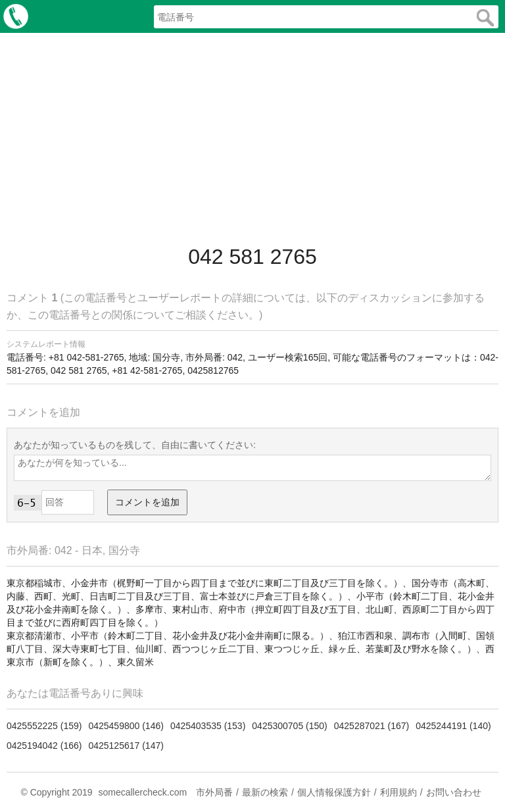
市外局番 (214, 792)
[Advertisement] (252, 138)
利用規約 (398, 792)
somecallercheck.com (142, 792)
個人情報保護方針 (334, 792)
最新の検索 (265, 792)
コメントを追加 (147, 502)
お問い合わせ (454, 792)
